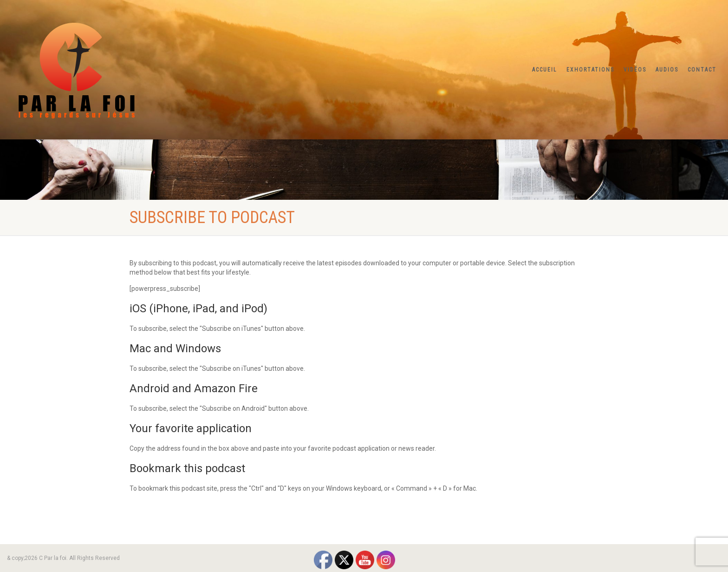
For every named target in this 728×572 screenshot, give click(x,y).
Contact (702, 70)
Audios (667, 70)
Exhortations (590, 70)
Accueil (545, 70)
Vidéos (635, 70)
